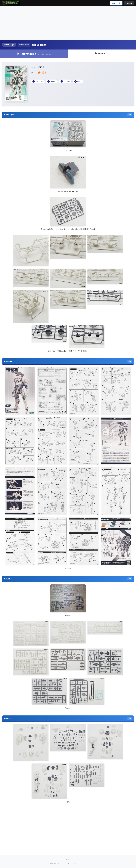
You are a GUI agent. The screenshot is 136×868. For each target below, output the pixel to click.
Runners (65, 81)
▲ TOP (68, 860)
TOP (130, 115)
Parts (78, 81)
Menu (129, 3)
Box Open (38, 81)
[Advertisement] (68, 23)
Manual (52, 81)
